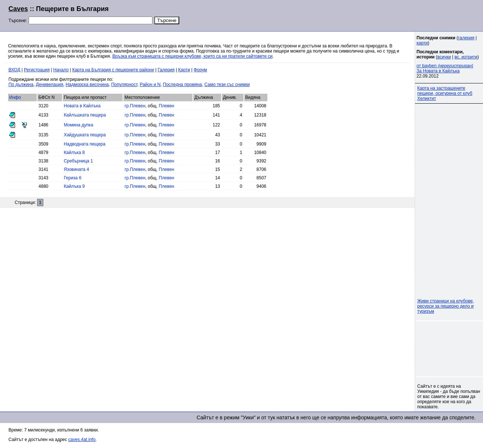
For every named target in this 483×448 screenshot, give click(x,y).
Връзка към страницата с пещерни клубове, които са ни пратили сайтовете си (192, 56)
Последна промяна (183, 85)
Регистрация (37, 70)
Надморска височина (87, 85)
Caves (18, 9)
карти (422, 43)
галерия (466, 38)
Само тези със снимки (227, 85)
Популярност (124, 85)
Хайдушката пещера (85, 135)
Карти (184, 70)
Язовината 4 (77, 169)
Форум (200, 70)
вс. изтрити (466, 57)
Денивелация (50, 85)
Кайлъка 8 (74, 153)
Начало (61, 70)
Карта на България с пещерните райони (113, 70)
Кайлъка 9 (74, 186)
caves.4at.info (82, 440)
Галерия (166, 70)
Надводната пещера (85, 144)
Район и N (150, 85)
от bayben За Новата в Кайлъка (445, 68)
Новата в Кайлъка (82, 106)
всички (444, 57)
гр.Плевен (135, 106)
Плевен (166, 106)
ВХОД (14, 70)
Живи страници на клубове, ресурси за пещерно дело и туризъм (446, 306)
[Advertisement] (385, 15)
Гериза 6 (73, 178)
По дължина (21, 85)
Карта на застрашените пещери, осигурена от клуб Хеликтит (445, 93)
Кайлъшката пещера (85, 115)
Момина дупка (79, 125)
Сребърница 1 (78, 161)
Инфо (15, 97)
